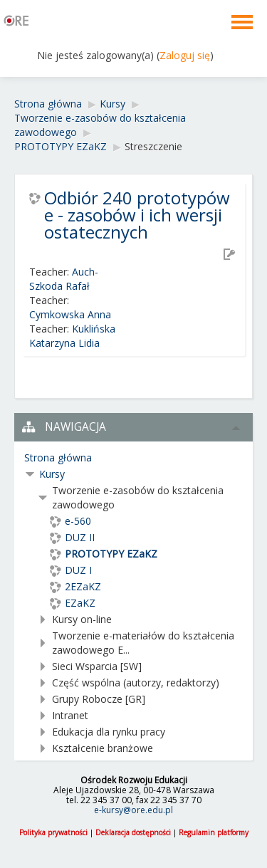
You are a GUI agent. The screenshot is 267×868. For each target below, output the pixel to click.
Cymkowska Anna (70, 314)
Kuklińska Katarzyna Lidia (72, 336)
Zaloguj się (185, 55)
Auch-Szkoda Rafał (64, 279)
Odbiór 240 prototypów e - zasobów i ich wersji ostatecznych (137, 215)
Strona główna (58, 457)
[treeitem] (133, 458)
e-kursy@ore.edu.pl (133, 810)
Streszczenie (153, 146)
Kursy (52, 474)
